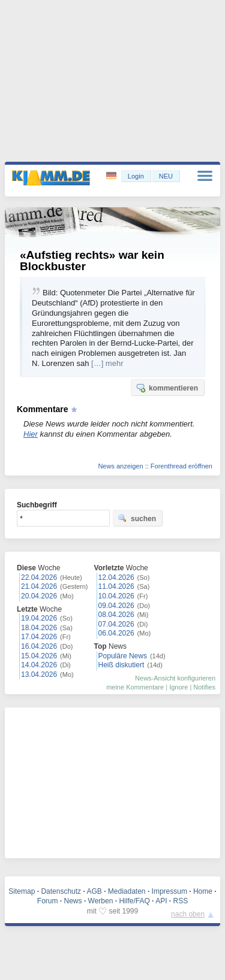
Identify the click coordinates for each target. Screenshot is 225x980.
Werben (101, 901)
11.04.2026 (116, 586)
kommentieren (167, 388)
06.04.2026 (116, 633)
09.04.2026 (116, 606)
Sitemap (22, 891)
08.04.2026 (116, 615)
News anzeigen (120, 466)
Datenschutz (61, 891)
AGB (94, 891)
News (73, 901)
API (161, 901)
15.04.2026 (39, 656)
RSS (181, 901)
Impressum (169, 891)
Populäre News (123, 656)
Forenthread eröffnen (181, 466)
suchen (137, 518)
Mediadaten (127, 891)
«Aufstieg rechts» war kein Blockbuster (92, 261)
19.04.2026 (39, 618)
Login (136, 176)
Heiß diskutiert (121, 665)
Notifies (204, 687)
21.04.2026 (39, 586)
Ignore (178, 687)
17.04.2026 (39, 637)
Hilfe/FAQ (134, 901)
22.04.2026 (39, 577)
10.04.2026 (116, 596)
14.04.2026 (39, 665)
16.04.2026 (39, 646)
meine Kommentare (135, 687)
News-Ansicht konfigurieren (175, 678)
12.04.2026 (116, 577)
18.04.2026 (39, 628)
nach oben (188, 914)
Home (203, 891)
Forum (48, 901)
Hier (31, 434)
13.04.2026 (39, 674)
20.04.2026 (39, 596)
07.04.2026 (116, 624)
